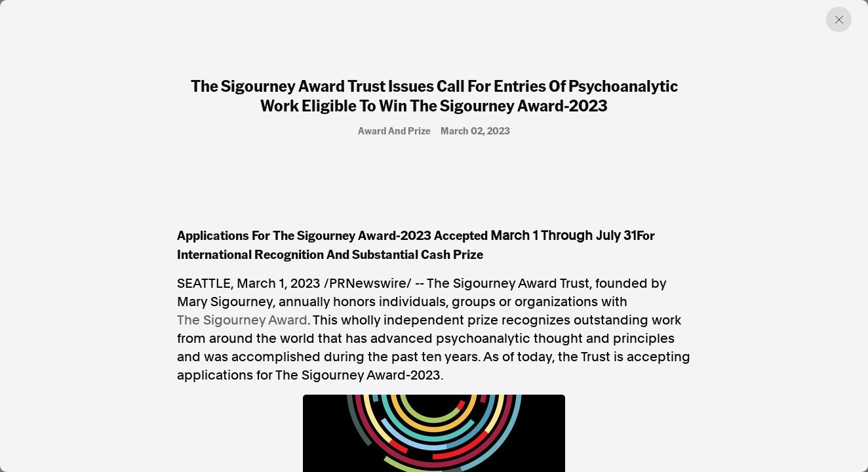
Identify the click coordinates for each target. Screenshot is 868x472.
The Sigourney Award (242, 320)
